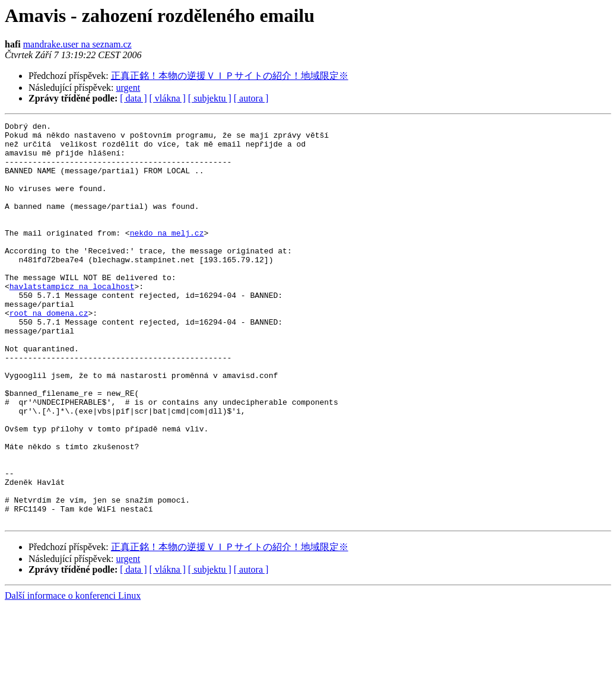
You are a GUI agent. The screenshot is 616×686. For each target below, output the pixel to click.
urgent (128, 88)
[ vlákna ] (168, 98)
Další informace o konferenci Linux (73, 676)
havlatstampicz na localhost (72, 320)
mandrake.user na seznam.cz (77, 44)
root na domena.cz (49, 352)
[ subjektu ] (210, 98)
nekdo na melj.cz (167, 256)
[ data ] (133, 98)
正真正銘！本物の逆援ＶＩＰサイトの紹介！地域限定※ (230, 76)
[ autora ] (251, 98)
